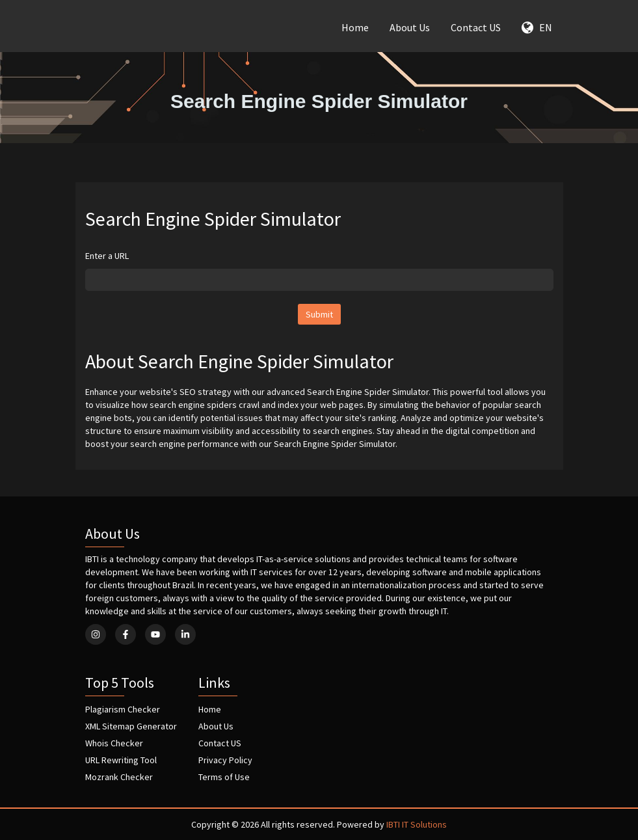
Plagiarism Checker (123, 709)
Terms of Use (224, 777)
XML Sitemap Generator (131, 726)
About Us (410, 27)
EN (537, 27)
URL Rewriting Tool (121, 760)
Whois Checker (114, 743)
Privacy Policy (225, 760)
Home (355, 27)
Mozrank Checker (119, 777)
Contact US (476, 27)
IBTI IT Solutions (417, 824)
